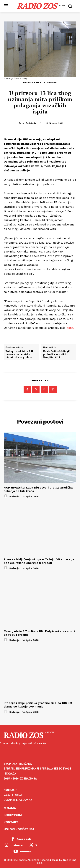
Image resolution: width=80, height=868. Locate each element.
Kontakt (11, 822)
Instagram (18, 845)
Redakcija (31, 123)
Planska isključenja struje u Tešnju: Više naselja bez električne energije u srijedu (39, 561)
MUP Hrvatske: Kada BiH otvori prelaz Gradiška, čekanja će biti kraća (39, 489)
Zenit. (70, 328)
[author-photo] (6, 496)
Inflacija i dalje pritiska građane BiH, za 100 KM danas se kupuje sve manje (38, 705)
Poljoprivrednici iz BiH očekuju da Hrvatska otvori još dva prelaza (19, 354)
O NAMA (10, 808)
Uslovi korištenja (19, 829)
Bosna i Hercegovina (40, 82)
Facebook (24, 839)
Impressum (13, 815)
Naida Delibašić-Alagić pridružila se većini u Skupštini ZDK (57, 354)
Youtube (26, 851)
